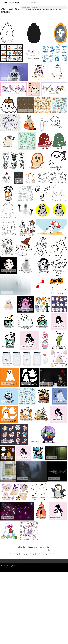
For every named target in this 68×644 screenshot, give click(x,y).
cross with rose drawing (12, 554)
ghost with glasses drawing (55, 550)
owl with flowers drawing (55, 554)
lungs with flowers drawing (25, 550)
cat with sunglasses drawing (40, 550)
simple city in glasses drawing (27, 554)
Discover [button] (34, 3)
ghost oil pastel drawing (41, 554)
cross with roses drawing (11, 550)
